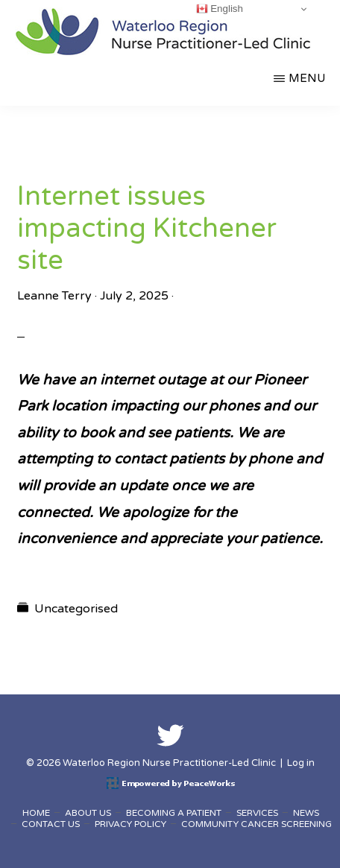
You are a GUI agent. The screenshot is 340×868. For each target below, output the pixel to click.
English (220, 9)
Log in (301, 763)
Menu (307, 78)
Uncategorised (76, 609)
